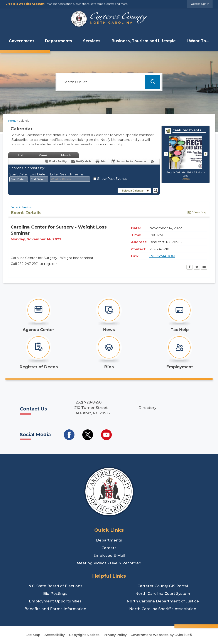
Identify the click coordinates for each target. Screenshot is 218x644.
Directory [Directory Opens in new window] (147, 408)
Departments (109, 540)
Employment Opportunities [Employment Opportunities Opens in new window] (55, 601)
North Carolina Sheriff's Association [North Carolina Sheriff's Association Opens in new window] (163, 609)
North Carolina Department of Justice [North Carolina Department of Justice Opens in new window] (163, 601)
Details (186, 179)
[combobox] (19, 179)
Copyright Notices (84, 635)
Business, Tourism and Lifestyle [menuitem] (144, 41)
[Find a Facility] (55, 161)
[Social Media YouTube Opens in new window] (106, 435)
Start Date (18, 174)
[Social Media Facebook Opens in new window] (69, 435)
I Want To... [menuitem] (198, 41)
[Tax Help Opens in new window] (179, 315)
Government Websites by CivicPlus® (161, 635)
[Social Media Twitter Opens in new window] (88, 435)
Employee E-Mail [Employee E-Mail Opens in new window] (109, 555)
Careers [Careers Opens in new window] (109, 548)
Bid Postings (55, 594)
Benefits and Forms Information (55, 609)
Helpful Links (109, 576)
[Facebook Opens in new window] (190, 267)
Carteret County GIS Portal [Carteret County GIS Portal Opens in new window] (163, 586)
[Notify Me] (81, 161)
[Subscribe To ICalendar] (129, 161)
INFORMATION (162, 256)
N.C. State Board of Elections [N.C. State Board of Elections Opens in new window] (55, 586)
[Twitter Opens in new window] (197, 267)
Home (12, 121)
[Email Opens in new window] (204, 267)
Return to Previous (21, 208)
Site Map (33, 635)
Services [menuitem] (92, 41)
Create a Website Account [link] (25, 4)
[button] (153, 82)
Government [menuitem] (21, 41)
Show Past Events (112, 179)
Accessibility (55, 635)
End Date (37, 174)
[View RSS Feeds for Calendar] (153, 161)
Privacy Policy (115, 635)
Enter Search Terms (67, 174)
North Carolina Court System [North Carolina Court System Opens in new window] (163, 594)
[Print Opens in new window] (101, 161)
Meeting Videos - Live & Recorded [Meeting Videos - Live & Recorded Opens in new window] (109, 563)
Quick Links (109, 530)
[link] (200, 4)
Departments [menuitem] (59, 41)
